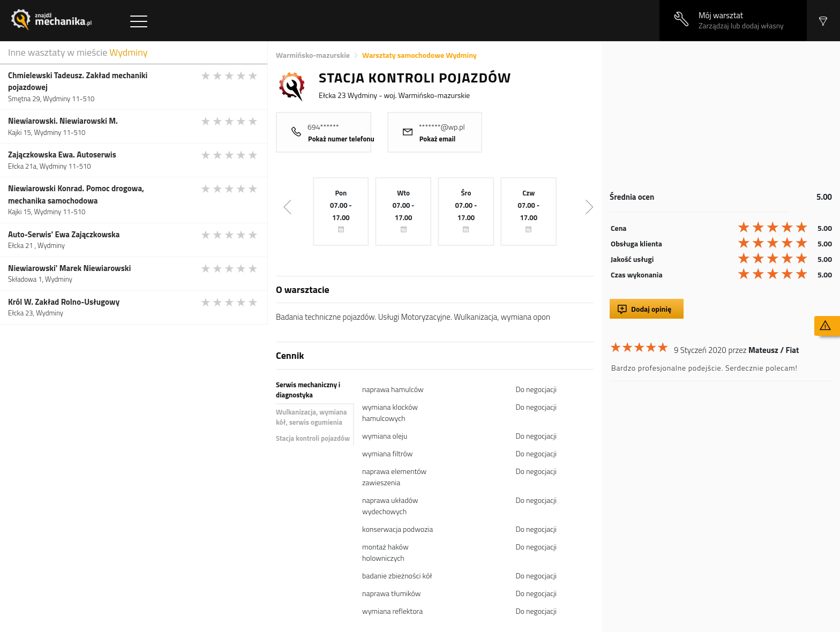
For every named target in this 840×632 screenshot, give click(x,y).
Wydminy (128, 52)
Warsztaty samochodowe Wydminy (419, 55)
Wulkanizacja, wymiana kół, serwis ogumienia (311, 417)
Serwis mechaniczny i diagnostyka (308, 390)
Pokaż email (438, 139)
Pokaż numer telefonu (341, 139)
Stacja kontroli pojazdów (313, 438)
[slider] (230, 76)
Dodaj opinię (651, 309)
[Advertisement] (721, 116)
